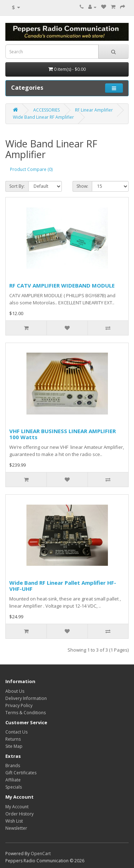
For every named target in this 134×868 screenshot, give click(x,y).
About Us (15, 691)
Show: (82, 186)
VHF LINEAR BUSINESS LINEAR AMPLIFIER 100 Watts (63, 434)
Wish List (14, 821)
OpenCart (41, 854)
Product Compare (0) (31, 169)
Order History (19, 814)
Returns (13, 739)
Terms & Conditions (26, 713)
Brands (13, 766)
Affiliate (13, 780)
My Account (17, 807)
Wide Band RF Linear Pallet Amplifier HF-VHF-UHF (63, 586)
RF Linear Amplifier (94, 110)
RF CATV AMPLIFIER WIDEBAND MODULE (62, 285)
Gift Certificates (21, 773)
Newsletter (16, 828)
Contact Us (16, 732)
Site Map (14, 746)
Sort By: (17, 186)
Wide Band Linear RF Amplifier (43, 117)
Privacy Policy (19, 705)
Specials (14, 787)
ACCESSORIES (46, 110)
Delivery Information (26, 698)
